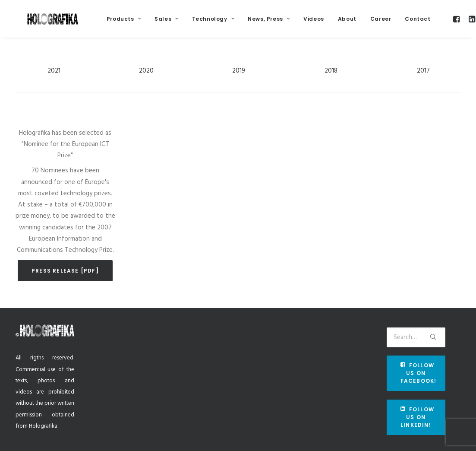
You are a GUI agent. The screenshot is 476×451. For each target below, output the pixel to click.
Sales (183, 22)
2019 (239, 82)
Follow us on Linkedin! (418, 417)
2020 (146, 82)
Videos (330, 22)
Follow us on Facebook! (419, 373)
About (364, 22)
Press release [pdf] (65, 281)
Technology (229, 22)
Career (397, 22)
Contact (434, 22)
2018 (331, 82)
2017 (423, 82)
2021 (54, 82)
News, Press (285, 22)
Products (140, 22)
